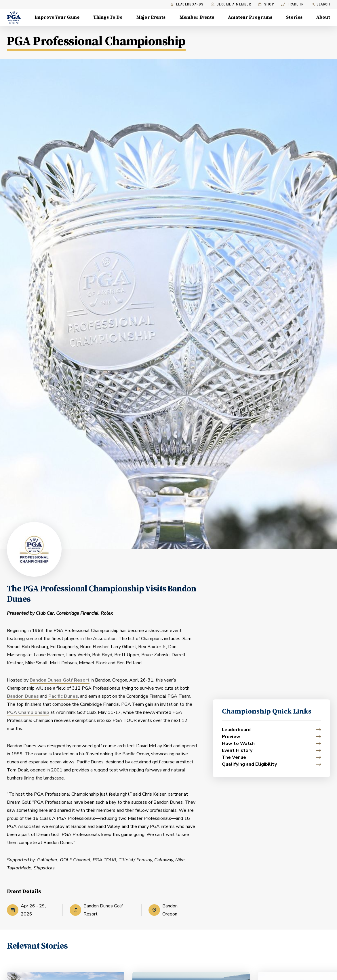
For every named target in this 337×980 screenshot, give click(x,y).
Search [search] (321, 4)
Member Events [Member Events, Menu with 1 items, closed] (197, 17)
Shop (266, 4)
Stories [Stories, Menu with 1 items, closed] (294, 17)
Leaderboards (187, 4)
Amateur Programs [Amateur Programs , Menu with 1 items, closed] (250, 17)
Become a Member (231, 4)
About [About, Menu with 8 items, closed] (323, 17)
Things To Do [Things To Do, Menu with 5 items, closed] (108, 17)
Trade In (293, 4)
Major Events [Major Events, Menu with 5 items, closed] (151, 17)
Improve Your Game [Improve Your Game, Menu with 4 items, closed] (57, 17)
